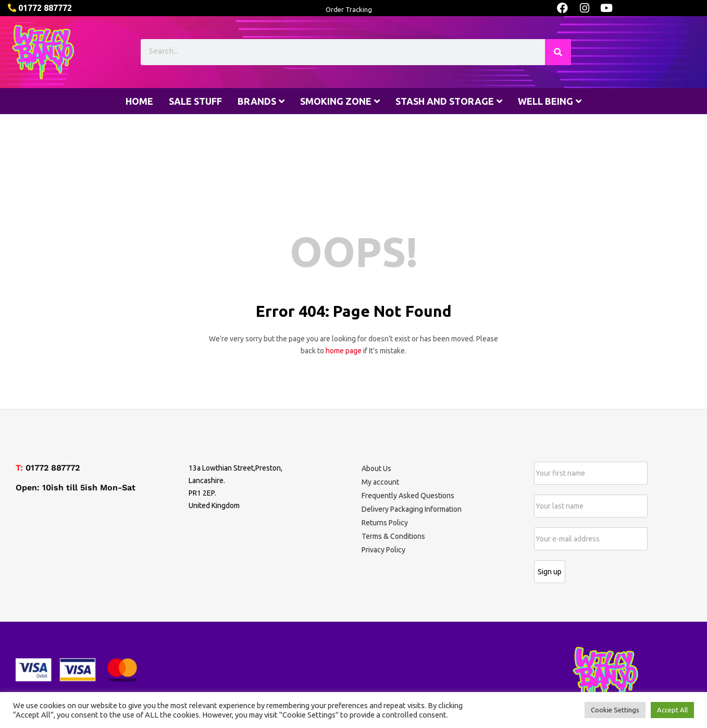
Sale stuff (195, 101)
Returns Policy (385, 523)
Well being (550, 101)
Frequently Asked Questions (408, 496)
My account (380, 482)
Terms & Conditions (393, 536)
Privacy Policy (383, 550)
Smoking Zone (340, 101)
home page (344, 351)
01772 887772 (53, 468)
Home (139, 101)
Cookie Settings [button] (615, 710)
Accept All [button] (672, 710)
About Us (376, 468)
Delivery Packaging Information (412, 509)
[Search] (558, 52)
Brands (261, 101)
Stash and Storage (449, 101)
